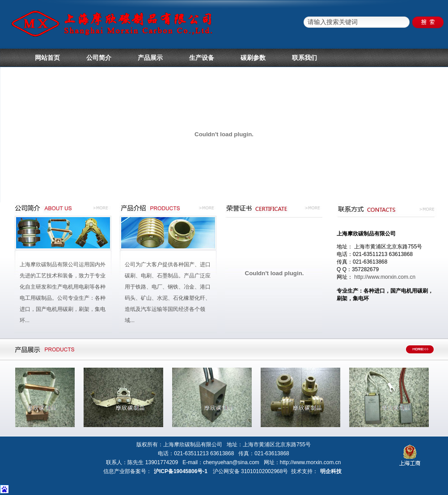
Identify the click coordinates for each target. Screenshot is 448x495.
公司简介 (99, 58)
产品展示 (150, 58)
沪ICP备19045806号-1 (181, 471)
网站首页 (47, 58)
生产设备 (202, 58)
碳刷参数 (253, 58)
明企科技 (331, 471)
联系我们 (304, 58)
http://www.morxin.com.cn (385, 277)
